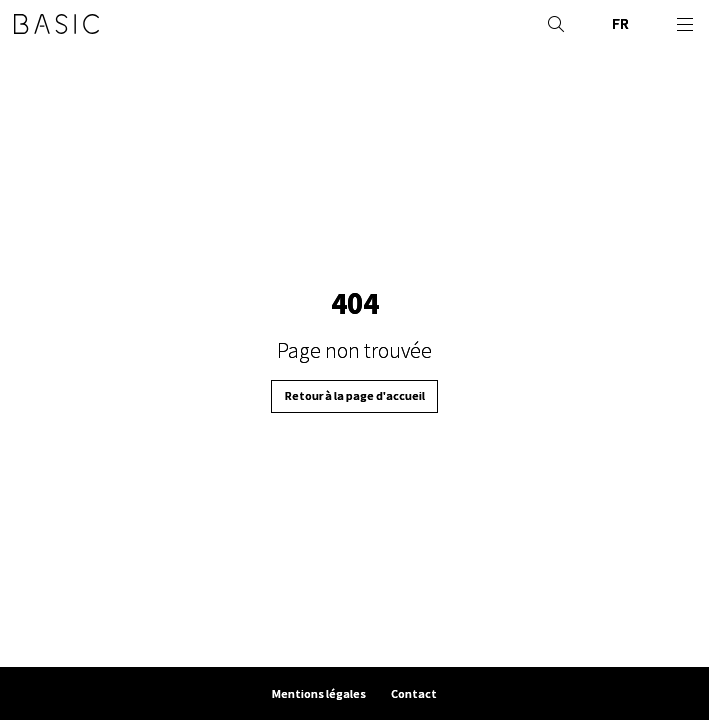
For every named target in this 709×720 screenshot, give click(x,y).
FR (620, 23)
